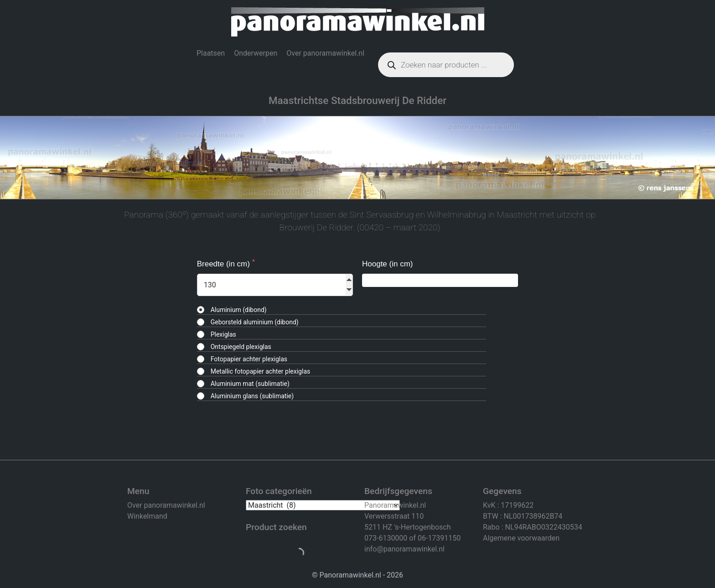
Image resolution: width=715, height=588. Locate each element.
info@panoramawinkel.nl (404, 549)
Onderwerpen (256, 53)
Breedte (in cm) (225, 264)
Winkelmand (147, 516)
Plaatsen (211, 53)
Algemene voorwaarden (521, 538)
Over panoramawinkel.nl (325, 53)
